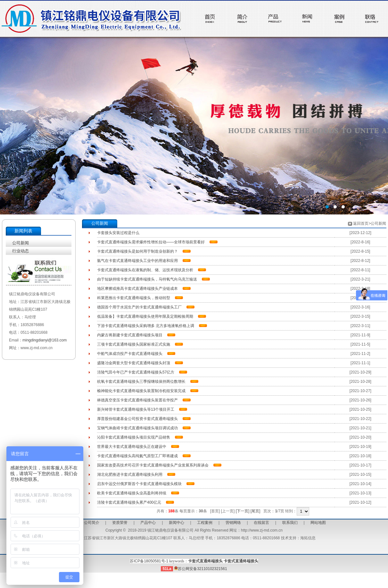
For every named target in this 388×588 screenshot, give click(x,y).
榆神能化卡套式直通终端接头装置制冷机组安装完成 (141, 391)
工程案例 (205, 523)
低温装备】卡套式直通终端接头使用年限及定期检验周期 (145, 316)
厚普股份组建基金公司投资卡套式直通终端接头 (137, 419)
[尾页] (256, 511)
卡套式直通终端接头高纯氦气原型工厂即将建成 (137, 456)
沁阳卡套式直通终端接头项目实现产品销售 (134, 437)
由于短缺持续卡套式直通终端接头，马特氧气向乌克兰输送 (147, 279)
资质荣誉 (120, 523)
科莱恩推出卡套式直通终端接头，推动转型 (134, 298)
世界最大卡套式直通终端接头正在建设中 (132, 447)
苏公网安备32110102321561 (200, 569)
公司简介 (92, 523)
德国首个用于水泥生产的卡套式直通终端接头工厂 (139, 307)
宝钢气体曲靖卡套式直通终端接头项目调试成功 (137, 428)
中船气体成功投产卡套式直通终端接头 (130, 354)
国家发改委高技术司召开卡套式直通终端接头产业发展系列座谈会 (153, 465)
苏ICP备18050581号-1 (149, 561)
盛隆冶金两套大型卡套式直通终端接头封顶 (134, 363)
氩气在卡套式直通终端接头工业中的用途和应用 (137, 261)
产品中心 (148, 523)
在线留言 (261, 523)
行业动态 (21, 251)
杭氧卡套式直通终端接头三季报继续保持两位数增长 (141, 382)
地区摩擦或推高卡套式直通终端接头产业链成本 (137, 289)
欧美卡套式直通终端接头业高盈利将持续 (132, 493)
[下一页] (243, 511)
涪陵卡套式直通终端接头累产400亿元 (129, 502)
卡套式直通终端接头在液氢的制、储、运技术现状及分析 (145, 270)
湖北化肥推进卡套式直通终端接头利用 (130, 475)
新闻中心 (177, 523)
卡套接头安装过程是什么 (118, 233)
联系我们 (290, 523)
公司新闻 (21, 243)
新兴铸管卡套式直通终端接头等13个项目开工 (136, 409)
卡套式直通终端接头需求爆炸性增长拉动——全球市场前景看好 (151, 242)
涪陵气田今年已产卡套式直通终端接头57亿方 (136, 372)
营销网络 (233, 523)
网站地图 (318, 523)
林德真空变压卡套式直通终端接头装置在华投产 (137, 400)
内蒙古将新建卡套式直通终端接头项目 (130, 335)
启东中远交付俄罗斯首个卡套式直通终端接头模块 (139, 484)
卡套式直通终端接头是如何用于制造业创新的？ (137, 251)
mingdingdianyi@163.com (45, 340)
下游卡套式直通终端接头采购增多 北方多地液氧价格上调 (146, 326)
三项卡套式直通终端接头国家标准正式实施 (134, 344)
